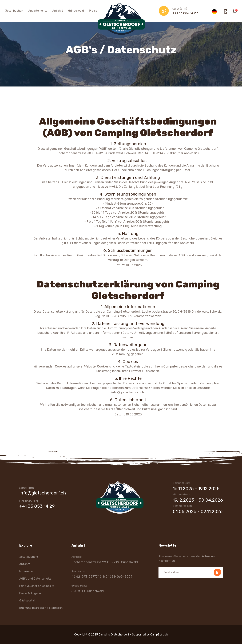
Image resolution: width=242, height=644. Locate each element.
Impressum (26, 571)
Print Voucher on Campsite (37, 586)
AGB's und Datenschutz (35, 579)
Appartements (38, 11)
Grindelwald (76, 11)
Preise (93, 11)
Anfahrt (58, 11)
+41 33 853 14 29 (185, 13)
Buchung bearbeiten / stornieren (41, 608)
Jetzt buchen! (29, 557)
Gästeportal (27, 600)
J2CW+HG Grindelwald (88, 591)
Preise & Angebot (31, 593)
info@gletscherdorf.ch (43, 493)
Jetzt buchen (14, 11)
